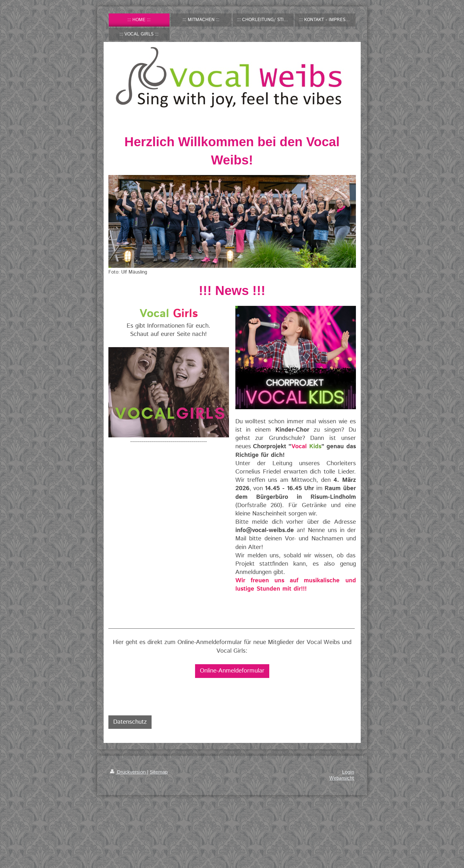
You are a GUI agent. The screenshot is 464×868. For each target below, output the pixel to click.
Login (348, 772)
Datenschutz (130, 722)
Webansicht (342, 778)
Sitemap (159, 772)
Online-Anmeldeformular (232, 671)
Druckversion (129, 772)
